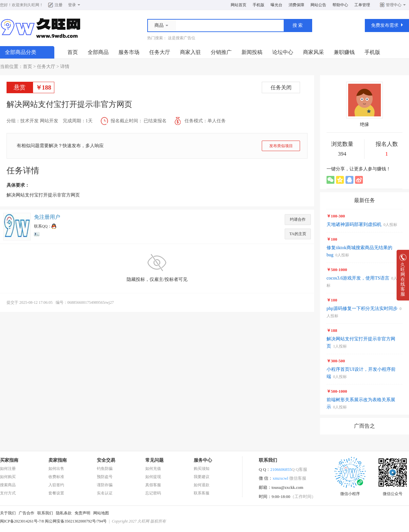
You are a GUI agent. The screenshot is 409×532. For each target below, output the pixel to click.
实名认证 (105, 493)
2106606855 (289, 469)
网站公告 (318, 5)
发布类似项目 (281, 146)
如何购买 (8, 477)
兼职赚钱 (344, 52)
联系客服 (202, 493)
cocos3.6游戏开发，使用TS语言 (358, 278)
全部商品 (98, 52)
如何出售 (56, 469)
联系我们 (45, 513)
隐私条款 (64, 513)
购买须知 (202, 469)
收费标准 (56, 477)
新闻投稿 (252, 52)
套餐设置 (56, 493)
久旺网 (33, 5)
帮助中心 (340, 5)
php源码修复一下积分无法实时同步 (362, 309)
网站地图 (101, 513)
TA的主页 (298, 234)
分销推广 (221, 52)
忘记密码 (153, 493)
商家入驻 (190, 52)
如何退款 (202, 485)
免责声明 (82, 513)
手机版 (258, 5)
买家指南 (9, 460)
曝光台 (276, 5)
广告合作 (27, 513)
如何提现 (153, 477)
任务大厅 (160, 52)
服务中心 (203, 460)
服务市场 (129, 52)
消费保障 (296, 5)
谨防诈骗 (105, 485)
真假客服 (153, 485)
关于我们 (8, 513)
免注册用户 (47, 217)
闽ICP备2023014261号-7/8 (22, 521)
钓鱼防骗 (105, 469)
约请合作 (298, 219)
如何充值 (153, 469)
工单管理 (362, 5)
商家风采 (313, 52)
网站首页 (239, 5)
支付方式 (8, 493)
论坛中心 (283, 52)
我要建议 (202, 477)
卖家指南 (58, 460)
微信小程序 (350, 492)
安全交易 (106, 460)
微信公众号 (393, 492)
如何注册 (8, 469)
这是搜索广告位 (182, 38)
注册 (59, 5)
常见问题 (154, 460)
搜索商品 (8, 485)
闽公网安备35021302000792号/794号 (76, 521)
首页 (73, 52)
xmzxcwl (289, 478)
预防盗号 (105, 477)
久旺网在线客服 (403, 277)
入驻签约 (56, 485)
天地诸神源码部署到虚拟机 (354, 224)
